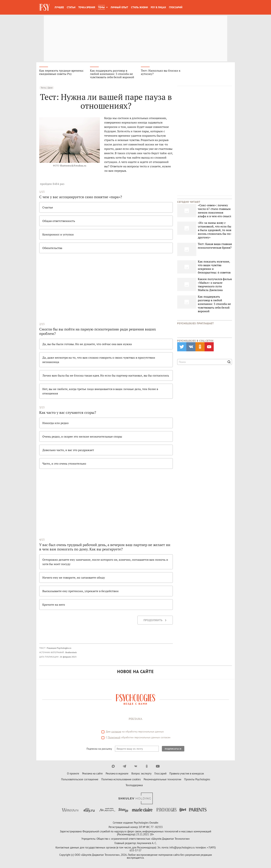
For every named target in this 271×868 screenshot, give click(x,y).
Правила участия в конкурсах (187, 773)
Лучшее (59, 7)
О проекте (73, 773)
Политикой (114, 737)
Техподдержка (134, 785)
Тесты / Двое (47, 88)
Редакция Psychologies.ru (59, 648)
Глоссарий (176, 7)
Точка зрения (87, 7)
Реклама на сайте (92, 773)
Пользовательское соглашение (80, 779)
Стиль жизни (139, 7)
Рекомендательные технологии (162, 779)
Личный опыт (119, 7)
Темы (101, 7)
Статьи (71, 7)
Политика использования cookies (121, 779)
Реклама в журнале (117, 773)
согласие (116, 732)
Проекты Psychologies (197, 779)
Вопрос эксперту (141, 773)
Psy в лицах (158, 7)
